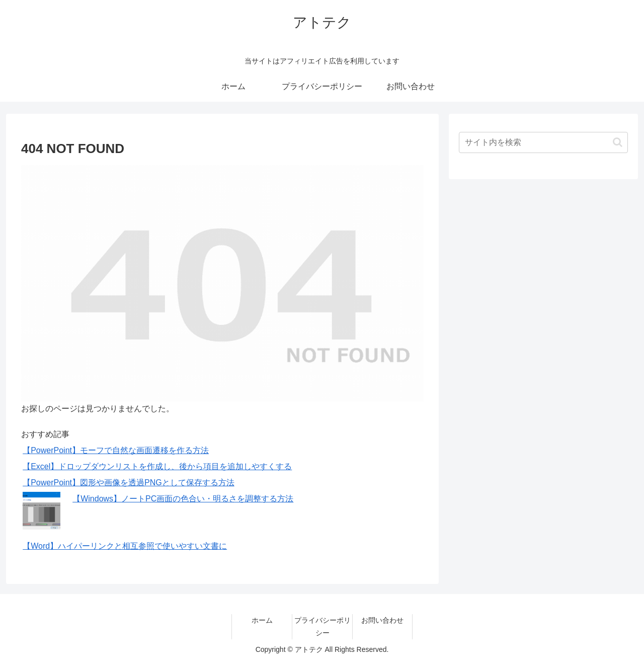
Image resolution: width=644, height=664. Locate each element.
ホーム (262, 620)
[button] (618, 142)
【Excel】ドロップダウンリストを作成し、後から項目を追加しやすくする (157, 466)
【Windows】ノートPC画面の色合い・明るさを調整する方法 (183, 499)
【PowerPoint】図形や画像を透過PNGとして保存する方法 (129, 483)
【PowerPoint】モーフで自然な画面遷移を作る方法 (116, 450)
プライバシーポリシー (323, 626)
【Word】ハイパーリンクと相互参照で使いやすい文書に (125, 546)
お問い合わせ (382, 620)
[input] (543, 142)
